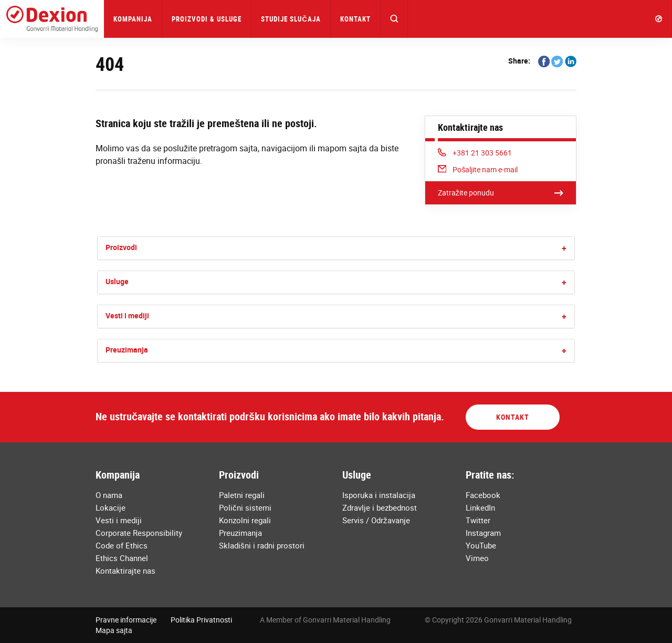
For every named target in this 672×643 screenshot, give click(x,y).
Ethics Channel (122, 558)
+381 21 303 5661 (475, 153)
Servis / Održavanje (376, 520)
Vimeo (477, 558)
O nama (109, 495)
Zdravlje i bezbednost (380, 507)
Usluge (117, 281)
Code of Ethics (122, 545)
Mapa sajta (114, 630)
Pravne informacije (126, 620)
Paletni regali (242, 495)
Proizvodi (121, 247)
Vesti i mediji (127, 315)
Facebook (483, 495)
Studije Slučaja (291, 19)
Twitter (478, 520)
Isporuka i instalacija (379, 495)
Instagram (483, 533)
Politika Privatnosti (201, 620)
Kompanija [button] (133, 19)
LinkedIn (480, 507)
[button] (395, 19)
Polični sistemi (245, 507)
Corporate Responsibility (139, 533)
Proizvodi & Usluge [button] (207, 19)
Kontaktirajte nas (125, 571)
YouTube (481, 545)
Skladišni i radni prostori (262, 545)
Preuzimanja (127, 350)
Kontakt (355, 19)
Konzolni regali (245, 520)
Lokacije (111, 507)
